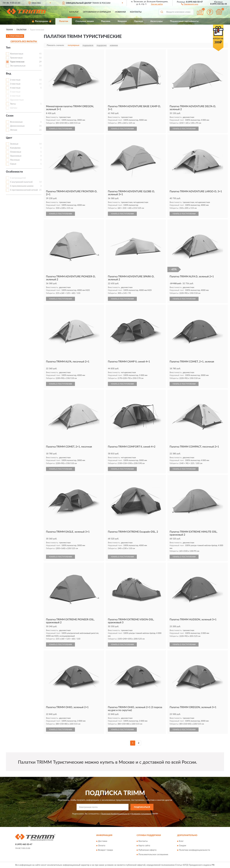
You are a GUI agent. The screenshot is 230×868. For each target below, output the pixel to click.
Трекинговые (16, 58)
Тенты (13, 104)
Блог (181, 841)
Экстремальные (18, 66)
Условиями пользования (141, 814)
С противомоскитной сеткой (24, 190)
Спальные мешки (85, 21)
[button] (190, 4)
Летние (14, 130)
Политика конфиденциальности (194, 850)
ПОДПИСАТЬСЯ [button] (142, 807)
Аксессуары (156, 21)
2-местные (15, 80)
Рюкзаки (106, 21)
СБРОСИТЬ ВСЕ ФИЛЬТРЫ (24, 42)
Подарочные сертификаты (184, 21)
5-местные (15, 92)
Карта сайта (144, 846)
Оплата (102, 846)
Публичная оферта (147, 850)
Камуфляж (15, 148)
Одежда (139, 21)
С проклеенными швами (22, 186)
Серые (13, 164)
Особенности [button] (14, 172)
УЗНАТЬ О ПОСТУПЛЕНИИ (60, 129)
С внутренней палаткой (21, 182)
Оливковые (16, 152)
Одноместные (17, 100)
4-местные (15, 88)
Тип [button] (8, 48)
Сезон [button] (10, 116)
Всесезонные (16, 122)
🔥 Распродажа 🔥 (42, 21)
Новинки (120, 12)
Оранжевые (16, 156)
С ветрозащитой (18, 178)
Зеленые (14, 144)
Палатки (64, 21)
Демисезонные (17, 126)
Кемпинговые (17, 54)
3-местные (15, 84)
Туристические (17, 62)
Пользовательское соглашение (153, 855)
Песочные (15, 160)
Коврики (122, 21)
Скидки (183, 846)
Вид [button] (9, 74)
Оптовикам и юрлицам (97, 12)
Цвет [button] (9, 138)
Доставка (103, 841)
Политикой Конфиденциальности (115, 814)
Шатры (14, 108)
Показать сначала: (55, 45)
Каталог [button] (74, 12)
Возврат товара (106, 850)
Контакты (136, 12)
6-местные (15, 96)
